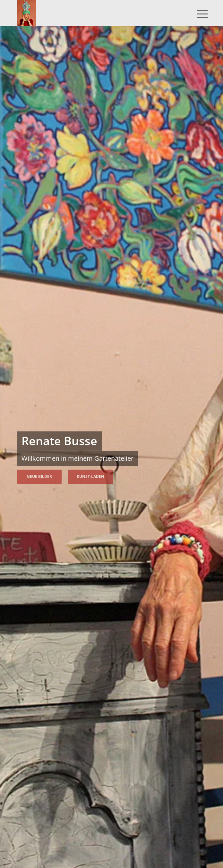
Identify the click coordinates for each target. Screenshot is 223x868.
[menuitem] (197, 13)
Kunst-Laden (90, 476)
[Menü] (197, 13)
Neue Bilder (39, 476)
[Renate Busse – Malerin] (93, 13)
